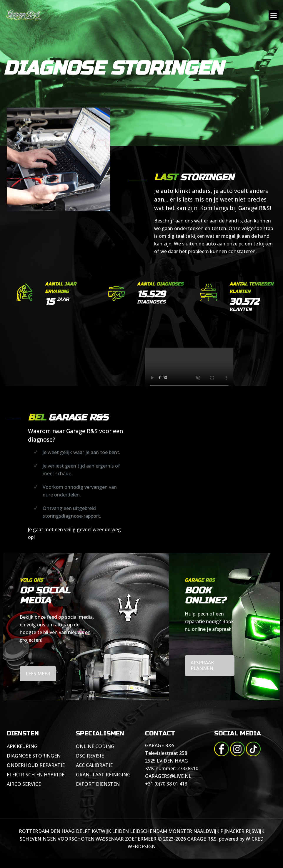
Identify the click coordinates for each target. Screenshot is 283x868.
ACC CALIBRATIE (94, 765)
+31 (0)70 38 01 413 (166, 784)
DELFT (83, 831)
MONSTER (180, 831)
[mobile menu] (274, 15)
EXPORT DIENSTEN (98, 784)
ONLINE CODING (95, 746)
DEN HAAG (63, 831)
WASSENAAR (110, 839)
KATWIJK (101, 831)
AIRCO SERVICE (24, 784)
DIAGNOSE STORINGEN (34, 756)
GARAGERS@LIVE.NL (168, 776)
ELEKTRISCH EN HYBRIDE (36, 775)
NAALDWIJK (206, 831)
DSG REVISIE (90, 756)
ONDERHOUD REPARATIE (36, 765)
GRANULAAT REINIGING (103, 775)
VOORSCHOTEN (76, 839)
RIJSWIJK (255, 831)
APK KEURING (22, 746)
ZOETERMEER (141, 839)
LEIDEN (120, 831)
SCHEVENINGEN (38, 839)
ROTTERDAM (34, 831)
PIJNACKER (232, 831)
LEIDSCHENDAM (149, 831)
